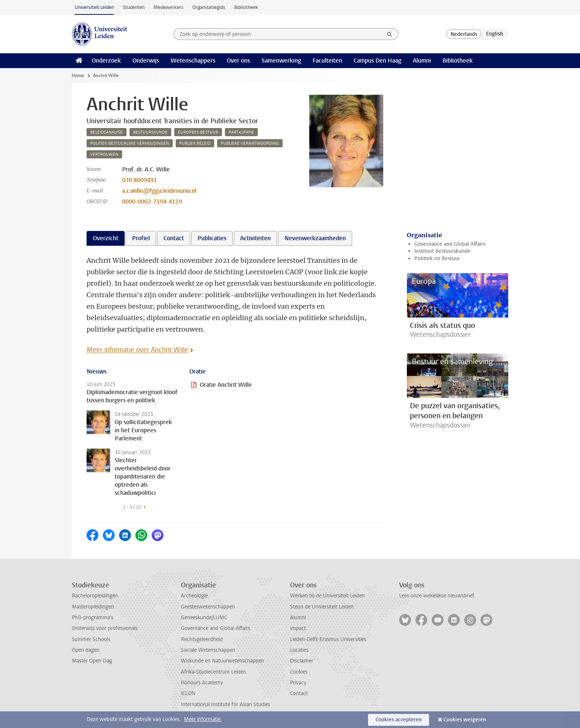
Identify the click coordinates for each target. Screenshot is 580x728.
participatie (241, 132)
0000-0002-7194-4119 (152, 202)
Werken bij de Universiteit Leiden (327, 596)
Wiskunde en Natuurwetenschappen (222, 661)
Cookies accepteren (399, 720)
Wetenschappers (193, 61)
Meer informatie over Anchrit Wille (137, 350)
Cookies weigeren (465, 720)
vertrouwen (104, 155)
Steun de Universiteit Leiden (322, 607)
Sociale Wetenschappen (208, 650)
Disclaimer (302, 661)
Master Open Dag (92, 661)
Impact (298, 628)
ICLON (188, 693)
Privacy (298, 683)
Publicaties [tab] (212, 238)
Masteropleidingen (93, 607)
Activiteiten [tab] (255, 238)
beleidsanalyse (107, 132)
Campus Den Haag (377, 61)
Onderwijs (146, 61)
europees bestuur (198, 132)
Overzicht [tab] (106, 238)
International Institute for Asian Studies (225, 704)
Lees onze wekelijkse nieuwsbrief (437, 596)
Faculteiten (327, 61)
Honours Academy (202, 683)
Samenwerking (281, 61)
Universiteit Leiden (94, 7)
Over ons (238, 61)
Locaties (299, 650)
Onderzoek (106, 61)
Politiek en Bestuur (437, 259)
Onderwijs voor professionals (105, 628)
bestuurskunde (150, 132)
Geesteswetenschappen (208, 607)
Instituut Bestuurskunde (442, 251)
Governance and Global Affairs (450, 244)
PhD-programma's (92, 618)
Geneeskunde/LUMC (204, 618)
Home (78, 76)
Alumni (422, 61)
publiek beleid (195, 143)
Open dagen (86, 650)
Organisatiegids (209, 7)
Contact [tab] (174, 238)
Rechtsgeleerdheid (202, 639)
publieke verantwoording (250, 143)
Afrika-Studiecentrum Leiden (213, 672)
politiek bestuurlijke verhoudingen (130, 143)
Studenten (134, 7)
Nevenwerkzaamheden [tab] (315, 238)
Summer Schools (91, 639)
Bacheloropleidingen (95, 596)
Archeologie (194, 596)
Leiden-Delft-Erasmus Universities (328, 639)
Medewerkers (168, 7)
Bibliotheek (246, 7)
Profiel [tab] (141, 238)
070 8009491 (139, 180)
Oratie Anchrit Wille (226, 385)
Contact (299, 693)
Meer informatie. (203, 719)
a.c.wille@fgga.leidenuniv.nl (159, 191)
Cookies (299, 672)
